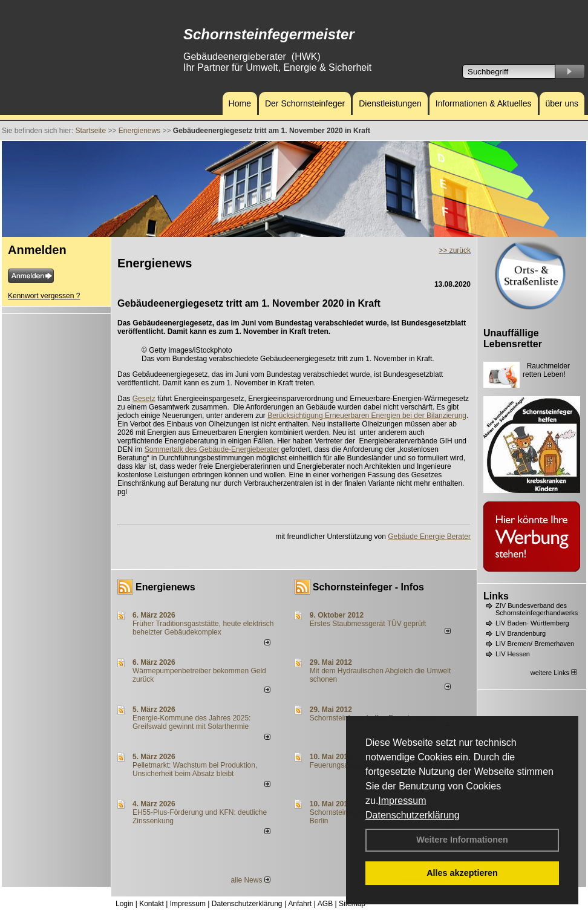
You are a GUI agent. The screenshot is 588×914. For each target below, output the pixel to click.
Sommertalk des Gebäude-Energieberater (212, 449)
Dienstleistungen (390, 103)
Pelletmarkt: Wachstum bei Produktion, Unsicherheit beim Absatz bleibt (195, 769)
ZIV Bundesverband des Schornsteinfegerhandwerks (537, 609)
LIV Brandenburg (521, 633)
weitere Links (554, 673)
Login (124, 904)
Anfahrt (300, 904)
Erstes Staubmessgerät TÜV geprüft (368, 624)
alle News (250, 880)
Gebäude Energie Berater (429, 537)
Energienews (165, 587)
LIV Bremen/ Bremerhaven (535, 644)
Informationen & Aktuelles (484, 103)
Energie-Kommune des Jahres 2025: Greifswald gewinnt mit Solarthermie (191, 722)
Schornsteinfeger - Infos (368, 587)
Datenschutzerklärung (413, 815)
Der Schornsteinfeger (305, 103)
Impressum (402, 801)
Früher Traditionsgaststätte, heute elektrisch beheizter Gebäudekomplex (203, 628)
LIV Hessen (513, 654)
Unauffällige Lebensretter (513, 338)
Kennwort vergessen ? (44, 296)
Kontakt (152, 904)
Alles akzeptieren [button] (462, 873)
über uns (562, 103)
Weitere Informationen (462, 840)
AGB (325, 904)
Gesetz (144, 399)
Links (496, 596)
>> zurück (455, 250)
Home (240, 103)
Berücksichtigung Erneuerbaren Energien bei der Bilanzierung (367, 416)
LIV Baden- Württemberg (532, 623)
